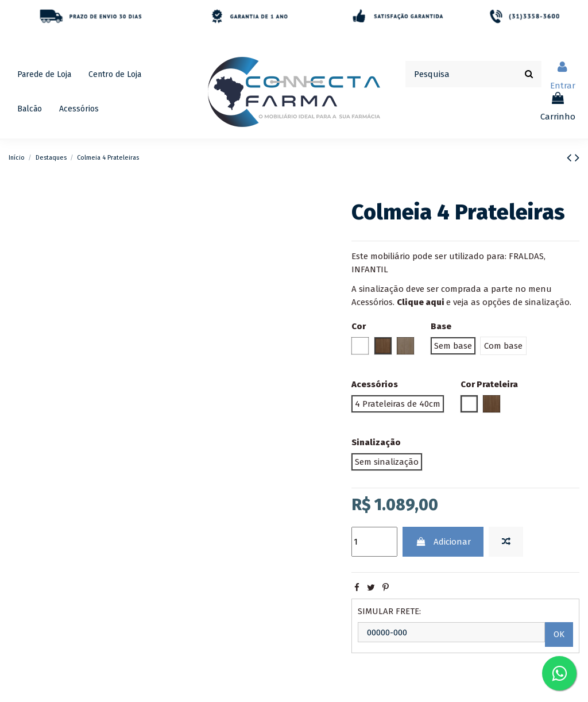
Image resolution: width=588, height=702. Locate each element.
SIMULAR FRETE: (389, 611)
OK (559, 634)
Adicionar (443, 542)
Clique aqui (421, 302)
